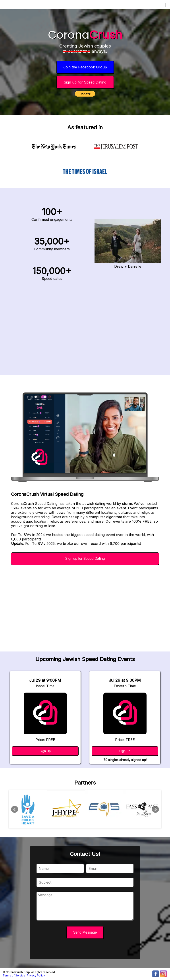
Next (155, 809)
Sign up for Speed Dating (85, 82)
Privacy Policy (36, 975)
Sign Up (45, 751)
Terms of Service (14, 975)
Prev (15, 809)
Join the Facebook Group (85, 67)
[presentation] (85, 950)
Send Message (85, 932)
